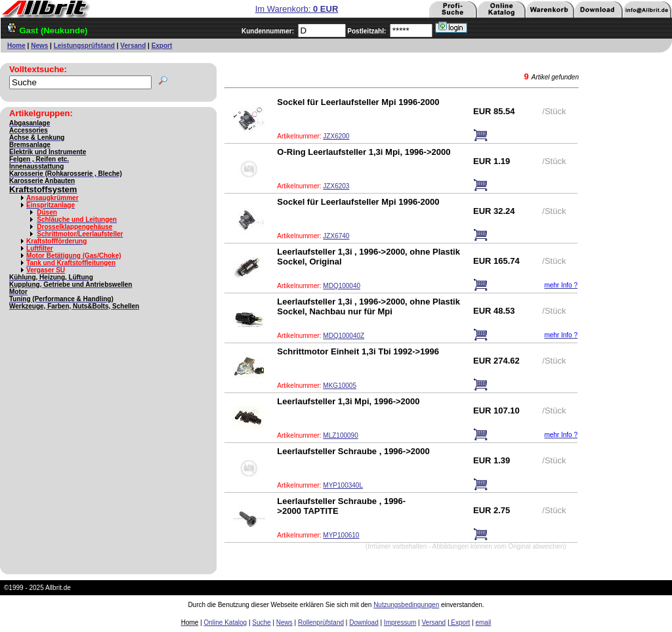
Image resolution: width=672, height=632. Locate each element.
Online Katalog (226, 622)
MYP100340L (343, 485)
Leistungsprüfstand (84, 46)
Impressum (400, 622)
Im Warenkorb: (297, 9)
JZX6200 (336, 136)
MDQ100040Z (344, 336)
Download (364, 622)
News (39, 46)
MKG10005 (340, 386)
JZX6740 (336, 236)
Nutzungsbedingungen (406, 605)
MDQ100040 (342, 286)
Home (16, 46)
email (483, 622)
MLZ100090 (340, 435)
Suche (261, 622)
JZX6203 (336, 186)
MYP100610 (341, 535)
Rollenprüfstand (321, 622)
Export (162, 46)
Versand (133, 46)
